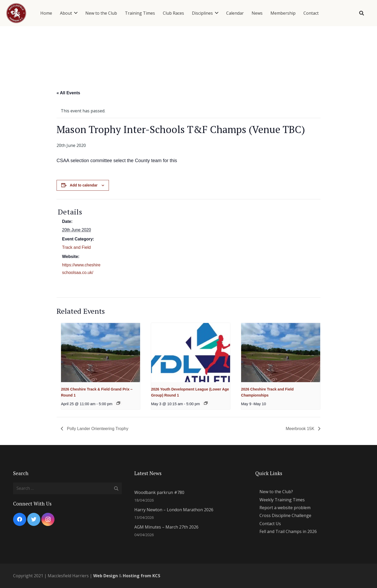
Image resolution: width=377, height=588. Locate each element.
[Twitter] (34, 519)
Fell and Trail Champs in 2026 (288, 531)
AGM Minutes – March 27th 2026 (166, 527)
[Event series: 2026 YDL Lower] (206, 403)
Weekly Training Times (282, 500)
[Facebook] (20, 519)
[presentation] (101, 353)
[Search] (362, 13)
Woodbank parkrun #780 (159, 492)
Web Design (106, 576)
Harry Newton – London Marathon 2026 (174, 510)
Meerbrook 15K (301, 429)
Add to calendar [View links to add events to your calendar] (84, 185)
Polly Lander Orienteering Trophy (97, 429)
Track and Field (76, 247)
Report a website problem (285, 508)
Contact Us (270, 524)
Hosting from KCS (142, 576)
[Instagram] (48, 519)
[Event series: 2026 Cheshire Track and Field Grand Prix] (118, 403)
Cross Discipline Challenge (285, 515)
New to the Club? (276, 492)
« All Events (68, 93)
